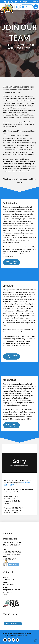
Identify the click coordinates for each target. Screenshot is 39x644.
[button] (36, 7)
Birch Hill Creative (22, 636)
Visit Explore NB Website (11, 607)
